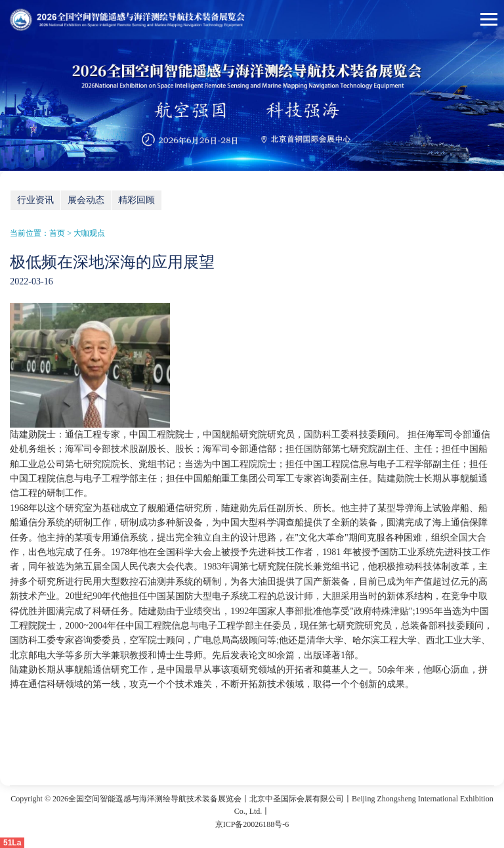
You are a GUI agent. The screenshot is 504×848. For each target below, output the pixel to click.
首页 (57, 233)
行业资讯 (35, 200)
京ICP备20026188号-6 (252, 824)
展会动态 (86, 200)
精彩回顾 (136, 200)
